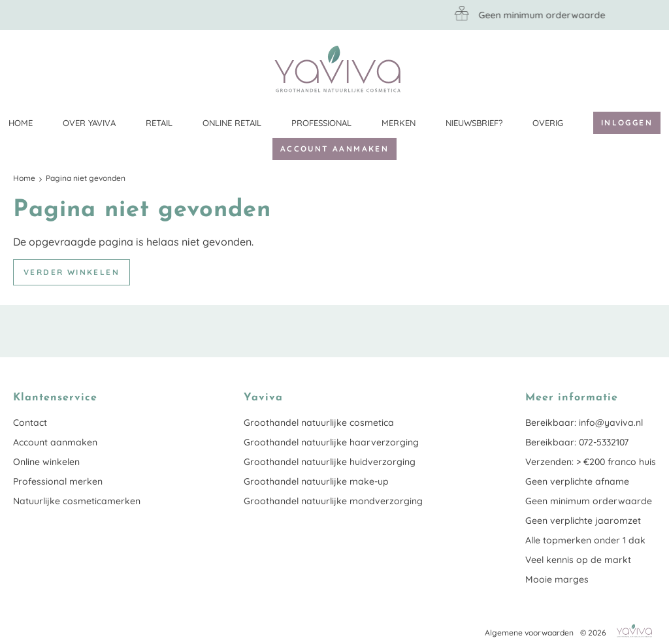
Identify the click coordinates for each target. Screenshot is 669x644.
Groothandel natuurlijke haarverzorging (331, 442)
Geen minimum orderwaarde (589, 501)
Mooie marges (557, 579)
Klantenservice (646, 69)
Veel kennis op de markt (578, 560)
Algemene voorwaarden (529, 633)
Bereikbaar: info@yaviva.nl (584, 423)
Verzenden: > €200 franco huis (591, 462)
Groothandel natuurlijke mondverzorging (333, 501)
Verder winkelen (72, 272)
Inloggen (627, 122)
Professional (321, 123)
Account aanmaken (334, 149)
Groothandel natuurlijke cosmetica (319, 423)
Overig (548, 123)
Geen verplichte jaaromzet (583, 521)
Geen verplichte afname (577, 481)
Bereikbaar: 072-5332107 (577, 442)
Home (21, 123)
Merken (399, 123)
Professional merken (58, 481)
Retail (159, 123)
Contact (30, 423)
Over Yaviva (89, 123)
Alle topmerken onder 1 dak (585, 540)
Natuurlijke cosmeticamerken (77, 501)
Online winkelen (46, 462)
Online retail (232, 123)
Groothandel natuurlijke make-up (316, 481)
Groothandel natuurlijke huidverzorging (330, 462)
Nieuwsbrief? (474, 123)
